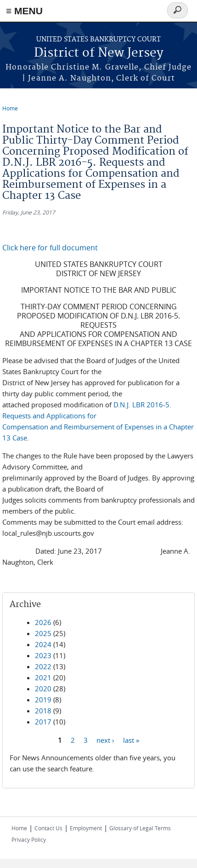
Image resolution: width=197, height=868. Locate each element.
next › (105, 740)
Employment (86, 828)
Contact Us (48, 828)
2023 (43, 655)
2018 (43, 711)
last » (131, 740)
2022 (43, 666)
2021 (43, 677)
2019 (43, 700)
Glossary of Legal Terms (140, 828)
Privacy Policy (29, 839)
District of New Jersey (99, 53)
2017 (43, 722)
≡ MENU (24, 11)
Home (10, 108)
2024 (43, 644)
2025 (43, 633)
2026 (43, 622)
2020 (43, 689)
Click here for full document (50, 248)
